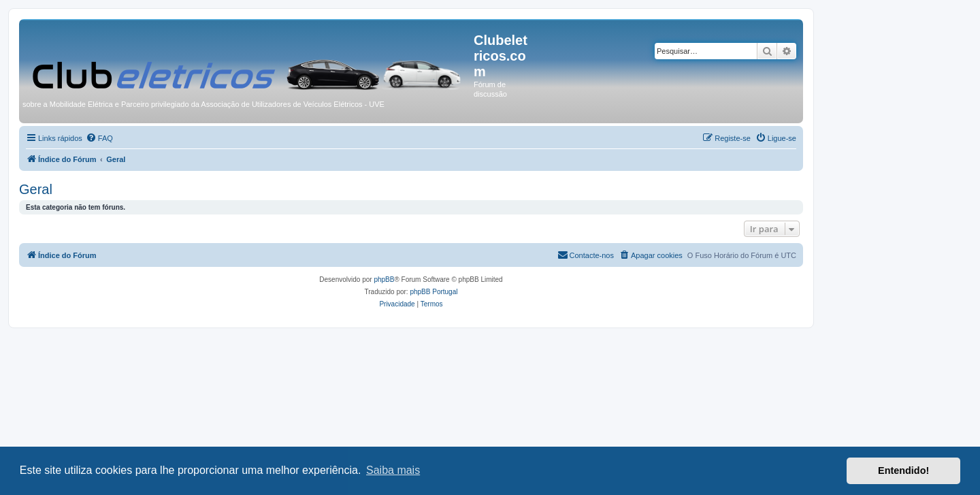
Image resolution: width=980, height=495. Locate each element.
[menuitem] (99, 138)
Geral (36, 189)
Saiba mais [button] (393, 470)
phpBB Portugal (434, 292)
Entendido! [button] (903, 470)
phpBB (384, 280)
